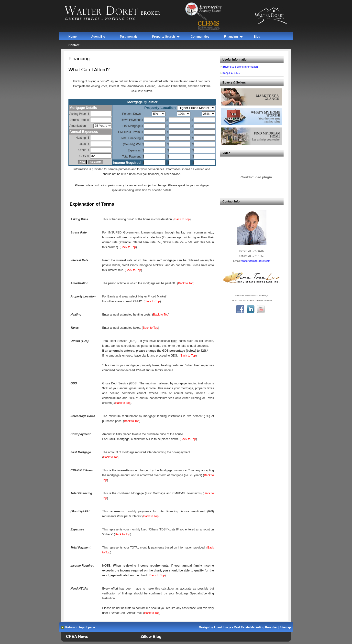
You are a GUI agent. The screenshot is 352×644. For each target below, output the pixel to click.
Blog (257, 37)
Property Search (163, 37)
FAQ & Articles (231, 73)
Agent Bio (98, 37)
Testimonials (129, 37)
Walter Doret (118, 13)
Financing (231, 37)
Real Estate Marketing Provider (256, 627)
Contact (74, 45)
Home (72, 37)
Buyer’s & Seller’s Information (240, 67)
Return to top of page (80, 627)
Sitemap (285, 627)
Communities (200, 37)
